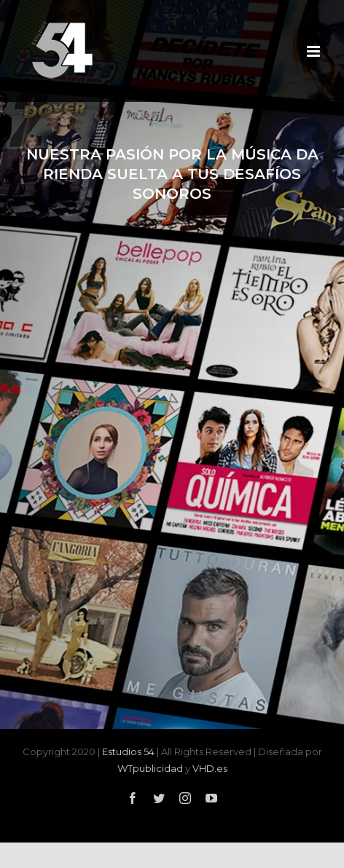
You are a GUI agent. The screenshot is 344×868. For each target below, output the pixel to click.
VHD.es (210, 768)
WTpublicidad (150, 768)
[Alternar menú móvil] (314, 51)
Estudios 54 (128, 751)
